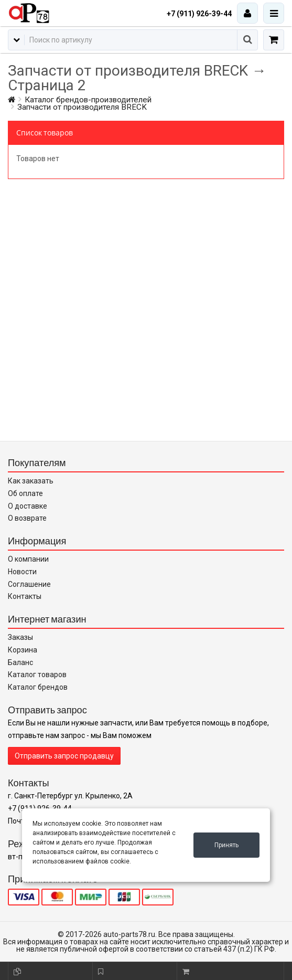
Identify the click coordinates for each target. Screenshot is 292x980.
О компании (28, 559)
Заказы (20, 637)
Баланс (20, 662)
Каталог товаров (37, 675)
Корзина (23, 650)
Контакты (25, 596)
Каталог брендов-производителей (88, 100)
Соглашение (29, 584)
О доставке (28, 506)
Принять (226, 845)
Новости (22, 572)
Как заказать (31, 481)
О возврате (27, 518)
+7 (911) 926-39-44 (199, 14)
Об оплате (25, 493)
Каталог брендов (38, 687)
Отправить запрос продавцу (64, 756)
